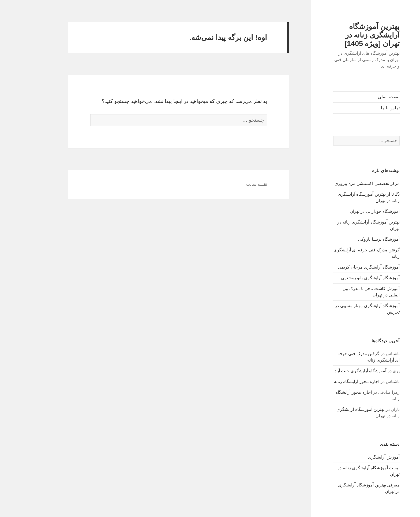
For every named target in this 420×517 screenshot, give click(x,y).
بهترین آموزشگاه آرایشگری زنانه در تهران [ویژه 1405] (348, 35)
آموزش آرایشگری (360, 457)
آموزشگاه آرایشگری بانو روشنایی (346, 278)
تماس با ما (366, 108)
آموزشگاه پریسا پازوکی (355, 239)
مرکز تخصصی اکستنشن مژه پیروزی (343, 183)
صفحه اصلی (365, 97)
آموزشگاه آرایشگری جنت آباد (337, 371)
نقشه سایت (233, 184)
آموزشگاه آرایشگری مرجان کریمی (345, 267)
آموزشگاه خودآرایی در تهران (351, 211)
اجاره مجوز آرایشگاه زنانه (333, 382)
